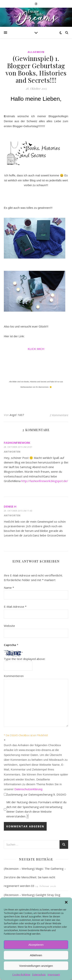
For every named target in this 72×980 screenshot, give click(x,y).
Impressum (54, 975)
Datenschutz (39, 975)
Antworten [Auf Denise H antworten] (12, 515)
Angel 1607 (17, 415)
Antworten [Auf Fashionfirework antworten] (12, 452)
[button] (66, 902)
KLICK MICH (36, 349)
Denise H (10, 506)
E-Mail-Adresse (15, 607)
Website (9, 626)
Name (9, 588)
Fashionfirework (17, 443)
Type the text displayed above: (25, 659)
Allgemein (36, 52)
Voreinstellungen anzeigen (36, 966)
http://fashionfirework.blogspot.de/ (45, 481)
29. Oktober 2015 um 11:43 (18, 511)
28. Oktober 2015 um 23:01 (18, 447)
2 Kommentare (59, 415)
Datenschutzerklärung (28, 789)
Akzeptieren (36, 945)
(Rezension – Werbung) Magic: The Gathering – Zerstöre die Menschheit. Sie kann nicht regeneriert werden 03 (35, 877)
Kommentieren (14, 676)
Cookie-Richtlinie (21, 975)
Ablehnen (36, 955)
